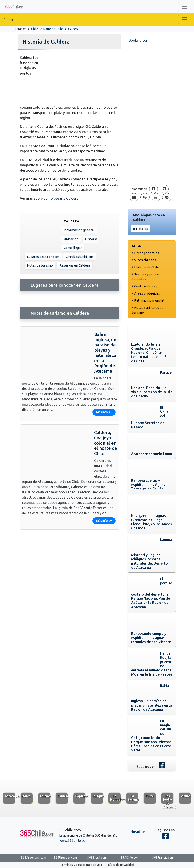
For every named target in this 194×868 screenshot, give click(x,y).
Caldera (10, 19)
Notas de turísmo (40, 265)
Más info (104, 412)
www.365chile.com (74, 840)
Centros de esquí (147, 286)
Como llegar (73, 248)
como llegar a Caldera (61, 198)
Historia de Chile (147, 267)
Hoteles (142, 229)
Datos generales (147, 253)
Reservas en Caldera (75, 265)
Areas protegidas (147, 293)
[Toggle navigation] (184, 7)
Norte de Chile (53, 29)
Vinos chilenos (145, 260)
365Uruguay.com (65, 858)
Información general (79, 230)
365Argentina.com (34, 858)
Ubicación (71, 239)
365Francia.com (163, 858)
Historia (91, 239)
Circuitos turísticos (80, 257)
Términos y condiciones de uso (81, 865)
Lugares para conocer (43, 257)
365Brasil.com (97, 858)
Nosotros (138, 832)
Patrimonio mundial (149, 300)
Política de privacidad (120, 865)
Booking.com (139, 40)
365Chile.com (130, 858)
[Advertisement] (152, 114)
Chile (35, 29)
